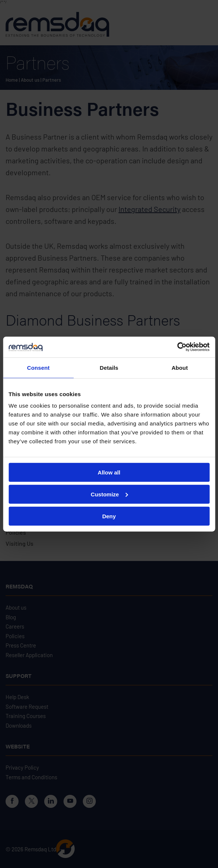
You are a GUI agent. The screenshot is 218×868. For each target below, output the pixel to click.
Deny (109, 516)
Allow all (109, 472)
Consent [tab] (38, 367)
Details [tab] (109, 367)
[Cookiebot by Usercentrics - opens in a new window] (177, 347)
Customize (109, 494)
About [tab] (180, 367)
